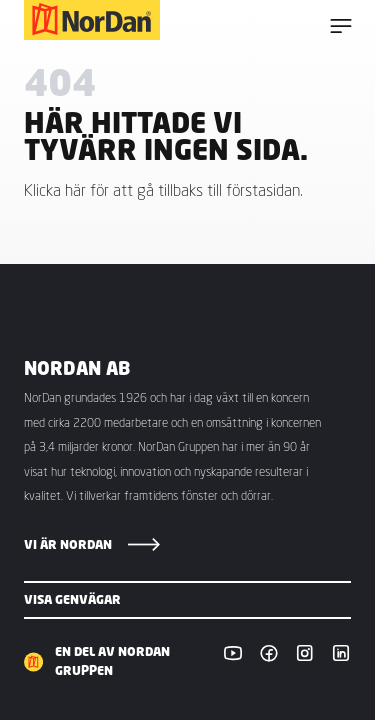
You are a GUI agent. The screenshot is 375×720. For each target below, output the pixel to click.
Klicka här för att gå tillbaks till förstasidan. (163, 190)
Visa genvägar (72, 599)
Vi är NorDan (68, 544)
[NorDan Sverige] (92, 20)
